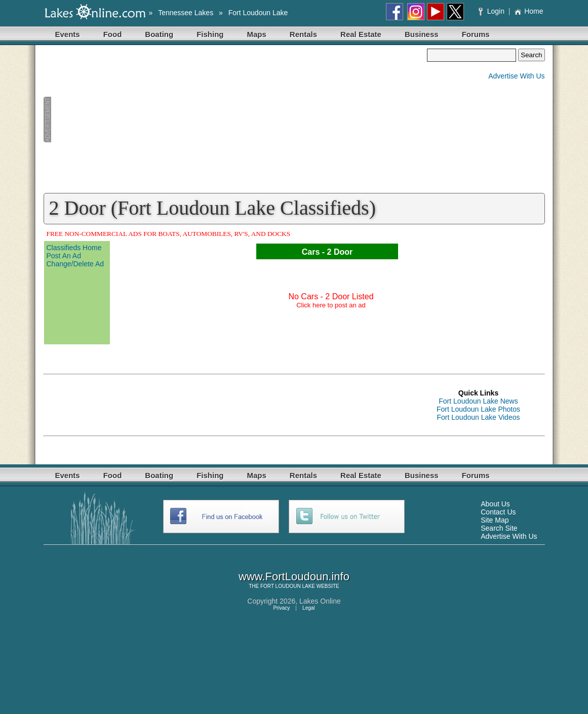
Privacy (281, 608)
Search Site (499, 528)
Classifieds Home (74, 248)
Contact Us (498, 512)
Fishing (210, 34)
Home (528, 11)
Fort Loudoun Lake (258, 13)
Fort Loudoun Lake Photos (478, 409)
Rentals (303, 34)
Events (68, 34)
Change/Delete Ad (75, 264)
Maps (257, 34)
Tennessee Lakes (186, 13)
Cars (311, 252)
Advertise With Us (516, 76)
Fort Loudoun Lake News (478, 401)
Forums (476, 34)
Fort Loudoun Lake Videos (479, 417)
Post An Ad (64, 256)
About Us (495, 504)
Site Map (495, 520)
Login (493, 11)
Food (113, 34)
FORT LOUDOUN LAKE (288, 586)
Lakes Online (320, 601)
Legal (308, 608)
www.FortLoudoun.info (294, 577)
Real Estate (361, 34)
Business (422, 34)
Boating (159, 34)
